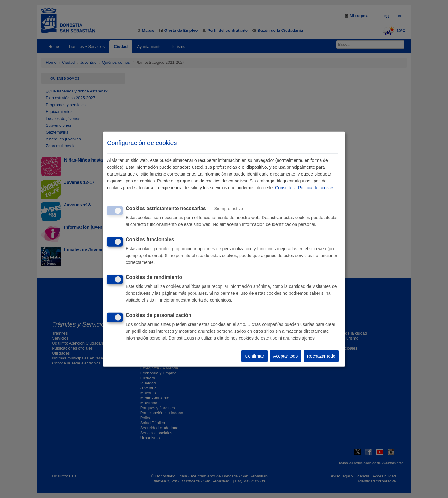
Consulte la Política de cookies (305, 188)
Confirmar (254, 356)
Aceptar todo (285, 356)
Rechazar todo (321, 356)
